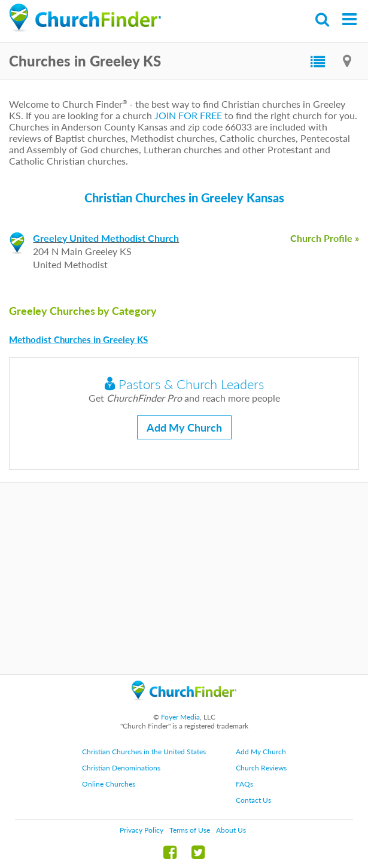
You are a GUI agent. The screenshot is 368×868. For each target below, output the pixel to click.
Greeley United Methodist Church (106, 238)
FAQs (244, 784)
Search (323, 19)
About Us (231, 830)
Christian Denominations (121, 768)
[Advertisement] (184, 578)
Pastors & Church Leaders (184, 384)
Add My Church (184, 427)
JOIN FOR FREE (188, 115)
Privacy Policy (142, 830)
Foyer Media (180, 717)
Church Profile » (325, 238)
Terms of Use (190, 830)
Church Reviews (261, 768)
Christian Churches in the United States (144, 752)
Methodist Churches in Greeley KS (78, 339)
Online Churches (109, 784)
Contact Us (253, 800)
